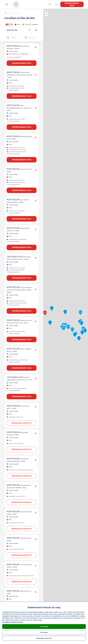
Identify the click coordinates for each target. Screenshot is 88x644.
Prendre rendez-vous (72, 4)
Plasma (27, 24)
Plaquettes (35, 24)
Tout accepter (44, 627)
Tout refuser (44, 632)
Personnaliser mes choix (44, 638)
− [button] (46, 15)
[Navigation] (7, 4)
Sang (19, 24)
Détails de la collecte (22, 423)
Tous (12, 24)
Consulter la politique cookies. (13, 622)
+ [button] (46, 12)
